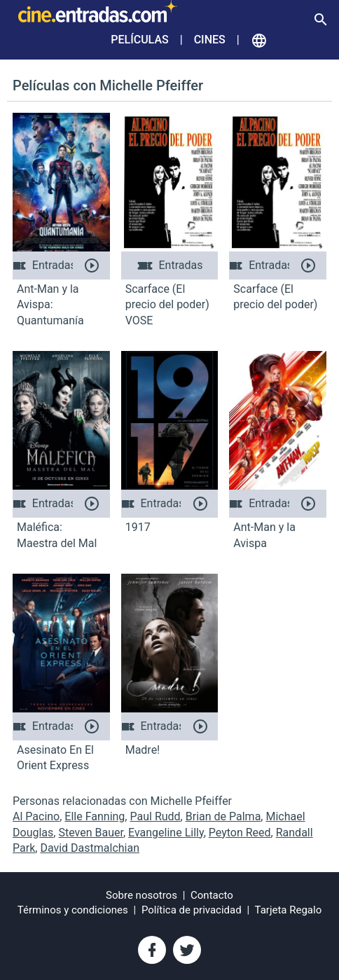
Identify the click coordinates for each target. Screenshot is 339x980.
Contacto (212, 895)
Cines (210, 40)
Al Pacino (36, 816)
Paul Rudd (155, 816)
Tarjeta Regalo (289, 910)
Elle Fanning (95, 816)
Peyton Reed (240, 833)
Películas (139, 40)
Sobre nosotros (141, 895)
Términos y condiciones (73, 910)
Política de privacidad (192, 910)
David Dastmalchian (90, 848)
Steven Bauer (91, 833)
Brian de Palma (223, 816)
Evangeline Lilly (166, 833)
